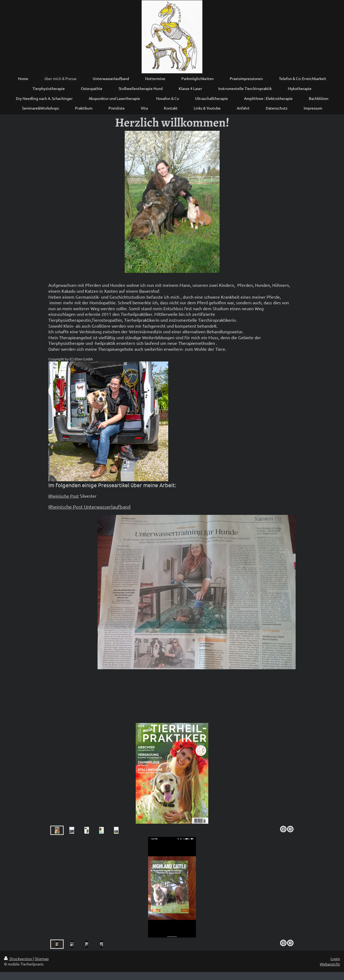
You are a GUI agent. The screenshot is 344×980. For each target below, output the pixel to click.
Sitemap (42, 959)
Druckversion (18, 959)
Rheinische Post (64, 496)
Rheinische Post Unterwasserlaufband (89, 507)
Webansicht (330, 964)
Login (335, 959)
